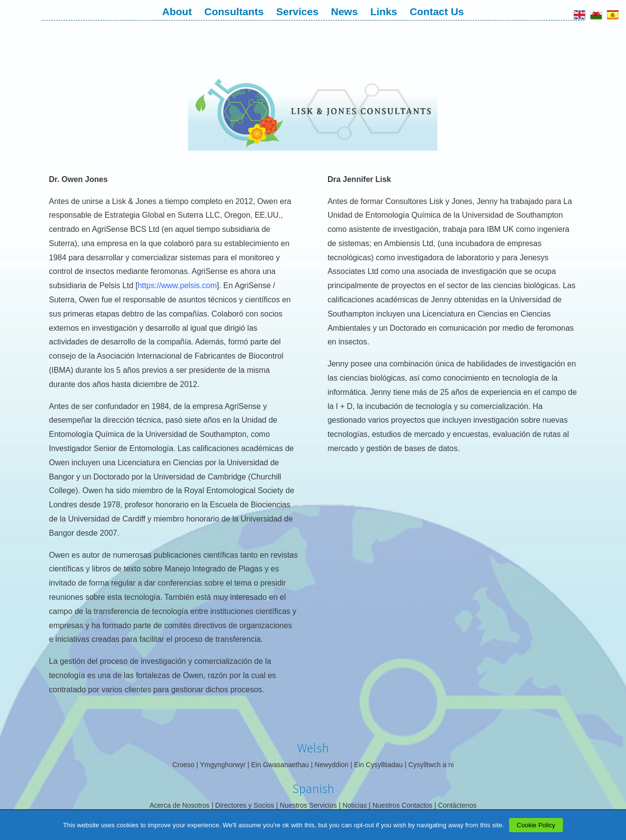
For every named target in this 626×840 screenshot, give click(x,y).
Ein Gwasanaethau (280, 765)
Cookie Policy (536, 825)
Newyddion (331, 765)
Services (297, 11)
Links (384, 11)
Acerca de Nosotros (180, 805)
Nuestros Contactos (402, 805)
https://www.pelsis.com (177, 285)
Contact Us (437, 11)
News (345, 11)
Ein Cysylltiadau (379, 765)
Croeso (183, 765)
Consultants (234, 11)
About (177, 11)
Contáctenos (458, 805)
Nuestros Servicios (308, 805)
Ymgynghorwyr (223, 765)
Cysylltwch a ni (431, 765)
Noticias (355, 805)
